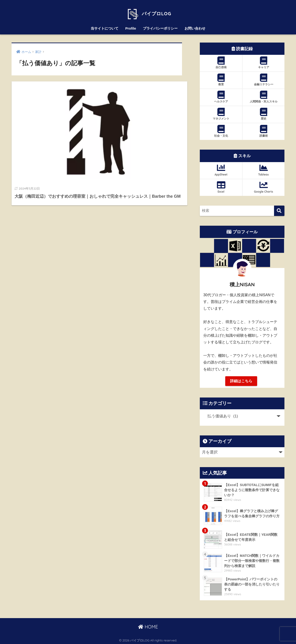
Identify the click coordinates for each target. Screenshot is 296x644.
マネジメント (221, 112)
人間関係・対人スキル (264, 95)
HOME (148, 626)
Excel (221, 185)
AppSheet (221, 168)
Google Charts (264, 185)
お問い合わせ (195, 27)
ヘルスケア (221, 95)
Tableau (264, 168)
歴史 (264, 112)
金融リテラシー (264, 78)
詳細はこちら (241, 380)
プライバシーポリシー (160, 27)
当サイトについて (105, 27)
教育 (221, 78)
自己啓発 (221, 61)
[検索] (279, 209)
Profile (131, 27)
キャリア (264, 61)
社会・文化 (221, 129)
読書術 (264, 129)
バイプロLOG (148, 11)
